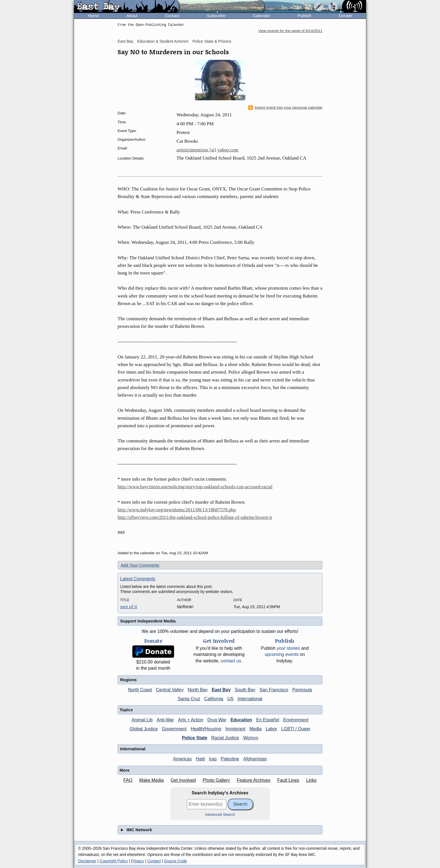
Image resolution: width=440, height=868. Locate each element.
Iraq (213, 759)
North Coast (140, 690)
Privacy (137, 861)
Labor (271, 729)
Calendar (261, 16)
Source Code (175, 861)
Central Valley (170, 690)
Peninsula (302, 690)
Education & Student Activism (163, 41)
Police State (195, 738)
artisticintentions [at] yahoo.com (207, 150)
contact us (231, 661)
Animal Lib (142, 720)
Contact (172, 16)
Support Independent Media (148, 621)
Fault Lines (288, 780)
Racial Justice (225, 738)
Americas (183, 759)
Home (93, 16)
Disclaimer (87, 861)
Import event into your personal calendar (285, 108)
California (214, 699)
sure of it (129, 607)
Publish (304, 16)
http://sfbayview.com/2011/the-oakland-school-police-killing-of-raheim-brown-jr (195, 517)
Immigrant (235, 729)
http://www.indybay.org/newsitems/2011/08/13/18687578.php (177, 510)
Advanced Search (220, 814)
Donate (345, 16)
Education (241, 720)
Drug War (217, 720)
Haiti (200, 759)
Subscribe (216, 16)
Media (256, 729)
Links (311, 780)
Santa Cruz (189, 699)
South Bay (245, 690)
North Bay (198, 690)
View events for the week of (290, 31)
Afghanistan (255, 759)
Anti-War (165, 720)
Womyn (251, 738)
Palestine (230, 759)
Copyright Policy (114, 861)
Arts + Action (191, 720)
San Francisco (274, 690)
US (230, 699)
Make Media (151, 780)
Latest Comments (138, 579)
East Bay (125, 41)
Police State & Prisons (212, 41)
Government (174, 729)
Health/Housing (206, 729)
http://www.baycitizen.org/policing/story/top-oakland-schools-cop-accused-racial (195, 487)
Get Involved (183, 780)
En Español (268, 720)
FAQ (128, 780)
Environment (296, 720)
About (132, 16)
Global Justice (144, 729)
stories (288, 648)
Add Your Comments (140, 565)
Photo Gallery (216, 780)
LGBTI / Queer (296, 729)
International (250, 699)
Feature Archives (254, 780)
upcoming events (282, 654)
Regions (128, 680)
